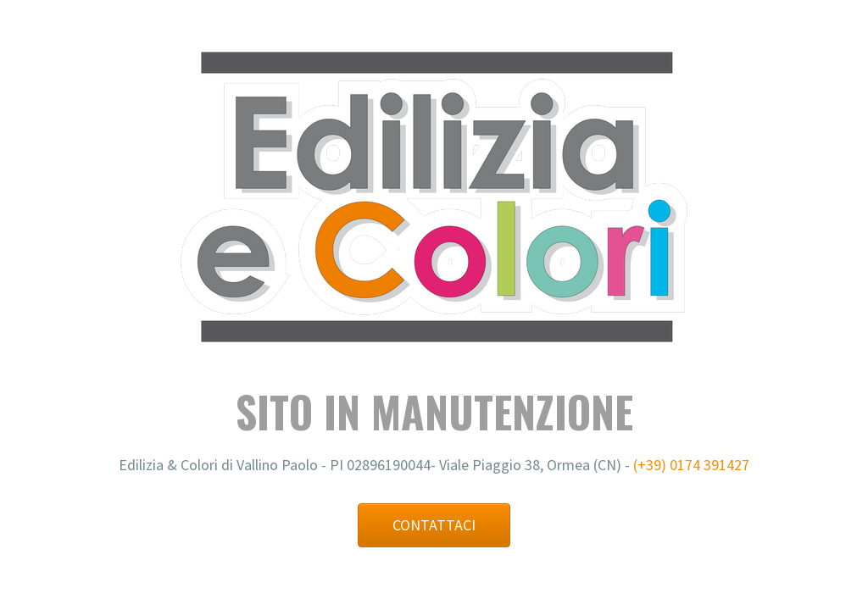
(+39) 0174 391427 (691, 465)
